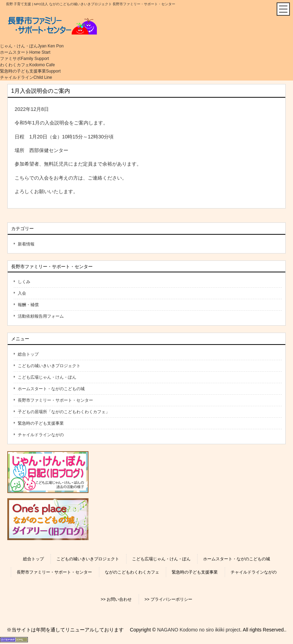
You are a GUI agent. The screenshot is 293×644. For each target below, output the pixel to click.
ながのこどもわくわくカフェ (132, 572)
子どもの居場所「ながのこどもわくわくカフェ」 (64, 412)
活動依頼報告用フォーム (41, 316)
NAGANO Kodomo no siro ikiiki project (199, 630)
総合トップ (28, 354)
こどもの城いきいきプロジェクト (49, 366)
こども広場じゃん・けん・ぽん (47, 377)
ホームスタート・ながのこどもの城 (51, 389)
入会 (22, 293)
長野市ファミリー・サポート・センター (55, 400)
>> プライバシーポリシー (168, 599)
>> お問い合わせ (116, 599)
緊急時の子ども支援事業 (41, 423)
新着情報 (26, 244)
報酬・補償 (28, 305)
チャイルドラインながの (41, 435)
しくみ (24, 282)
